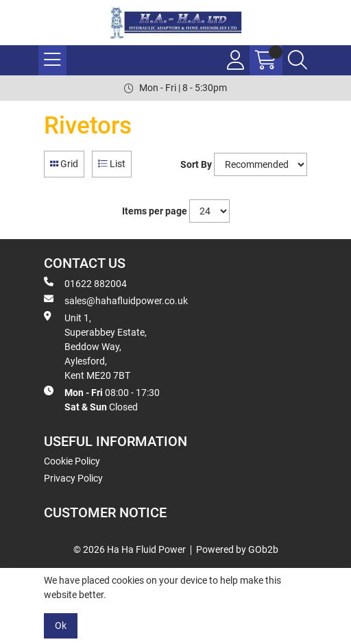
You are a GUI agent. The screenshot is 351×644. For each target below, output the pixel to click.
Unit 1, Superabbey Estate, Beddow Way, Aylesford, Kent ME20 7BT (95, 346)
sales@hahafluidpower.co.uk (116, 300)
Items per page (155, 211)
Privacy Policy (73, 478)
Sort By (196, 164)
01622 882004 (85, 283)
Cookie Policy (72, 461)
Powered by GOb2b (237, 549)
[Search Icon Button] (298, 60)
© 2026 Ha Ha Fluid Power (130, 549)
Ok (61, 626)
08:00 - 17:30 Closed (102, 399)
